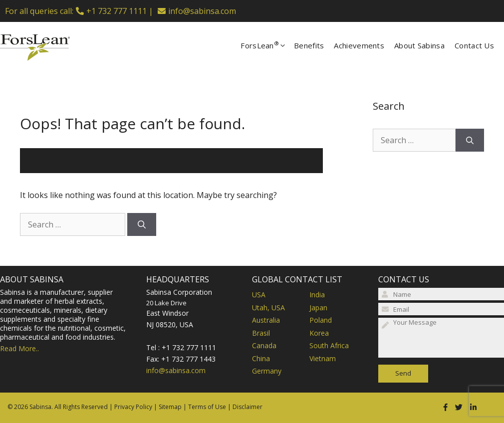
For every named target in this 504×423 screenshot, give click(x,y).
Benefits (309, 45)
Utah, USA (268, 308)
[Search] (142, 224)
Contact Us (474, 45)
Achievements (359, 45)
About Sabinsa (419, 45)
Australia (266, 320)
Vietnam (323, 358)
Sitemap (170, 407)
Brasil (261, 333)
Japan (318, 308)
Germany (267, 371)
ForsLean (267, 45)
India (317, 295)
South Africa (329, 345)
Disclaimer (248, 407)
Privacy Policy (133, 407)
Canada (264, 345)
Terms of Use (207, 407)
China (261, 358)
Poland (321, 320)
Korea (319, 333)
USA (259, 295)
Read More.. (19, 348)
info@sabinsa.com (202, 11)
